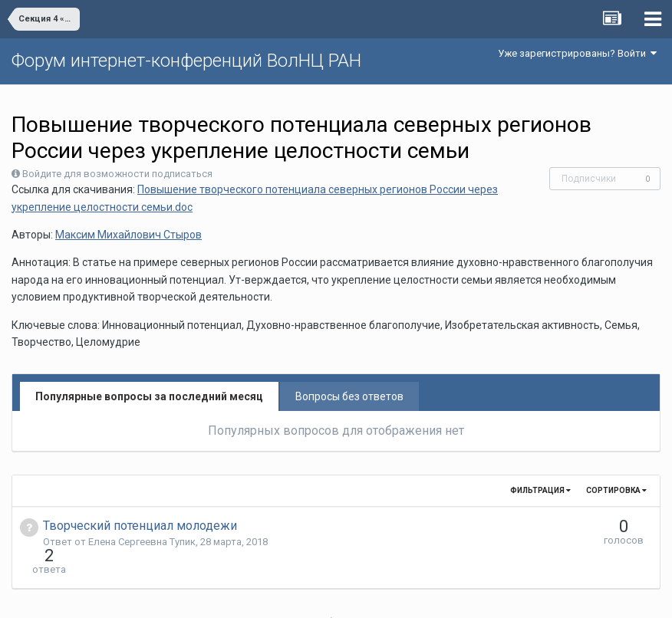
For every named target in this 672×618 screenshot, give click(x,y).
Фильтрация (540, 490)
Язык (289, 595)
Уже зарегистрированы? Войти (577, 53)
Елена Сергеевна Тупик (142, 542)
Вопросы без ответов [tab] (349, 396)
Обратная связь (360, 595)
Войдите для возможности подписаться (117, 174)
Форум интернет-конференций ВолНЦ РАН (186, 61)
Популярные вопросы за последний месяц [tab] (149, 396)
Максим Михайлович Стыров (128, 235)
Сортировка (616, 490)
